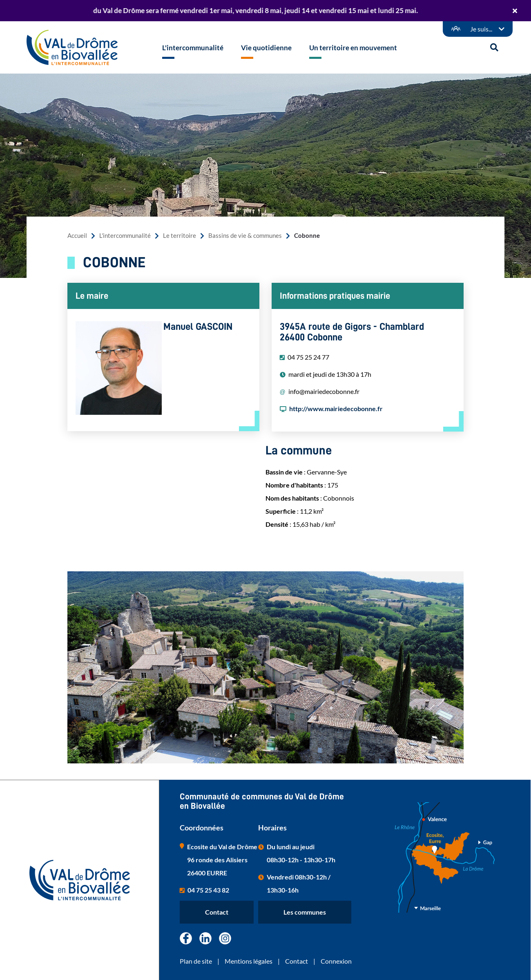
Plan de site (196, 961)
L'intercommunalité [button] (193, 48)
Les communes (305, 912)
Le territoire (180, 236)
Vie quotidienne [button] (266, 48)
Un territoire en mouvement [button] (353, 48)
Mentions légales (249, 961)
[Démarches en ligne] (478, 29)
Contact (217, 912)
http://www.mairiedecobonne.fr (336, 408)
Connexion (336, 961)
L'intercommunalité (125, 236)
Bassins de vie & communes (245, 236)
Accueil (77, 236)
